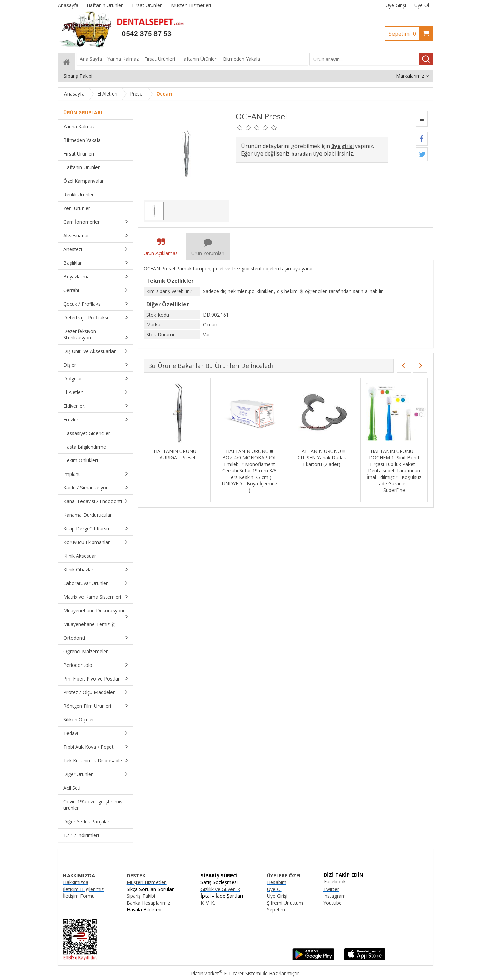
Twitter (331, 889)
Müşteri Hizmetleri (147, 882)
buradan (301, 154)
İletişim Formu (79, 896)
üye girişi (343, 146)
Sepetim (404, 34)
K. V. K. (208, 903)
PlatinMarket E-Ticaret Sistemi (226, 973)
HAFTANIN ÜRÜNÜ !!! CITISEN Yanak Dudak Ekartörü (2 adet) (322, 458)
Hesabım (277, 882)
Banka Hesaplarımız (148, 903)
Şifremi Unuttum (285, 903)
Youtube (332, 903)
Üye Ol (422, 5)
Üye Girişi (396, 5)
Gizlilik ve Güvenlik (220, 889)
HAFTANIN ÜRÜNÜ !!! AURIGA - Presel (177, 454)
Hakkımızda (76, 882)
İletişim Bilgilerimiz (83, 889)
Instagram (334, 896)
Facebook (335, 882)
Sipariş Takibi (141, 896)
